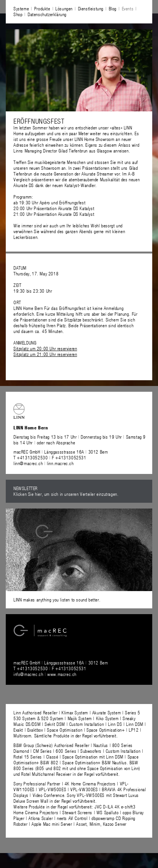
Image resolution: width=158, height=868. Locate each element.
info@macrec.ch (28, 674)
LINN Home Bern (28, 308)
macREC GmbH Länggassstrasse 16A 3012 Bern (61, 452)
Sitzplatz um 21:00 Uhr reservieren (45, 354)
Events (128, 8)
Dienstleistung (91, 8)
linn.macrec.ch (60, 463)
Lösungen (64, 8)
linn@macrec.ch (28, 463)
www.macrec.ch (62, 674)
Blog (113, 8)
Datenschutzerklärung (47, 14)
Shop (18, 14)
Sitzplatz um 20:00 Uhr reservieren (45, 348)
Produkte (42, 8)
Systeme (21, 8)
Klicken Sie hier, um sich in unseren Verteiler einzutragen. (66, 494)
